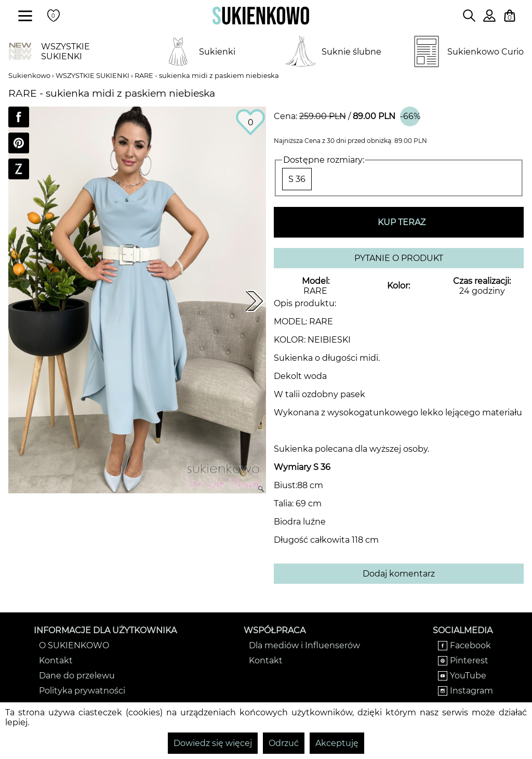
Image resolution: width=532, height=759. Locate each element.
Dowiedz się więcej (213, 743)
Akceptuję (337, 743)
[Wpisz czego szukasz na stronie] (469, 16)
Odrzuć (284, 743)
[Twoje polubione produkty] (54, 16)
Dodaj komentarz (399, 574)
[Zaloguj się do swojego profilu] (489, 19)
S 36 (297, 179)
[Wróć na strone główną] (261, 16)
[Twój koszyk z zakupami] (510, 16)
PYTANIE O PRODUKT (399, 258)
